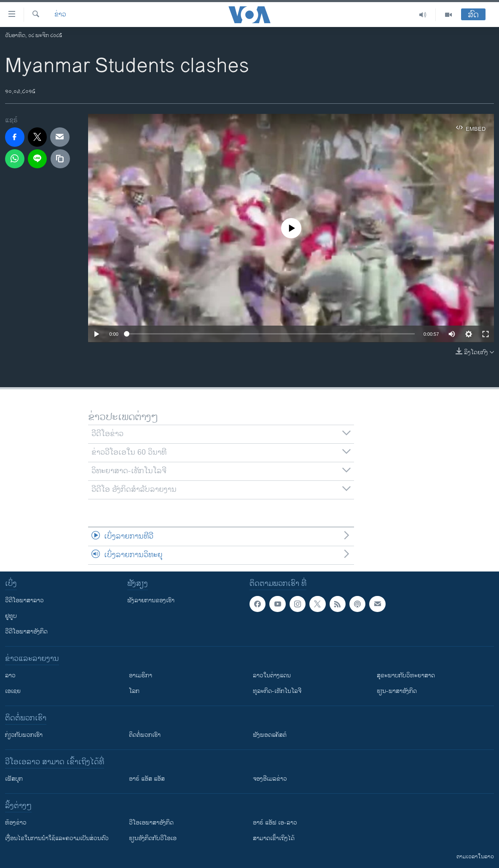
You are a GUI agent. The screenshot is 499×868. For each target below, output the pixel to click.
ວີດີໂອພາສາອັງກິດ (26, 632)
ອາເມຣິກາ (141, 675)
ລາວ (10, 675)
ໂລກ (134, 691)
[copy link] (60, 159)
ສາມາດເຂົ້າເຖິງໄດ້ (274, 838)
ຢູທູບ (11, 616)
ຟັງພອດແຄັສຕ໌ (270, 735)
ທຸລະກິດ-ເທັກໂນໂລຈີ (277, 691)
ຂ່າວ (60, 15)
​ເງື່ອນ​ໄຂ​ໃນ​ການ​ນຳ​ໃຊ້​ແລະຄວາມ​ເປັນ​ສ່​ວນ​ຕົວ (57, 838)
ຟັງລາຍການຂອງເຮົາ (151, 600)
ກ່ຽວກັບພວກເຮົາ (24, 735)
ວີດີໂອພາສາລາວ (24, 600)
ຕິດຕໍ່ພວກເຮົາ (145, 735)
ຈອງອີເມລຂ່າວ (270, 779)
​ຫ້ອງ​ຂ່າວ (16, 823)
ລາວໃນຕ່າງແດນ (272, 675)
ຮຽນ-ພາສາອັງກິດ (397, 691)
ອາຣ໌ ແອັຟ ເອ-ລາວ (275, 823)
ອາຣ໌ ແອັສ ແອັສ (147, 779)
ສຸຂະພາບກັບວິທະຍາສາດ (406, 675)
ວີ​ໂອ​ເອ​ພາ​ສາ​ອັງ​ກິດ (151, 823)
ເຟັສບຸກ (14, 779)
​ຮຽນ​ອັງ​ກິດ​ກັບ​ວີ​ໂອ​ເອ (153, 838)
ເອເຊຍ (13, 691)
